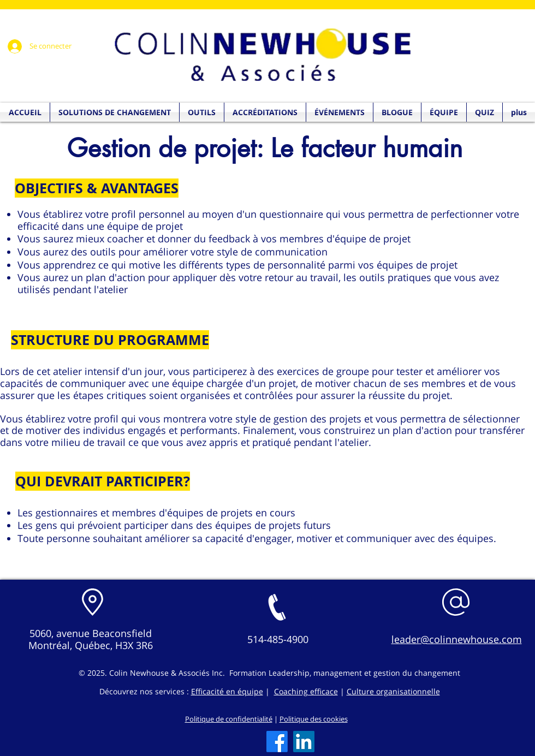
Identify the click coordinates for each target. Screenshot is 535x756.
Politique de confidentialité (229, 719)
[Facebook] (277, 742)
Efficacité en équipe (227, 691)
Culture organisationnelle (393, 691)
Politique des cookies (314, 719)
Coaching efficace (306, 691)
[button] (485, 112)
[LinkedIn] (304, 742)
